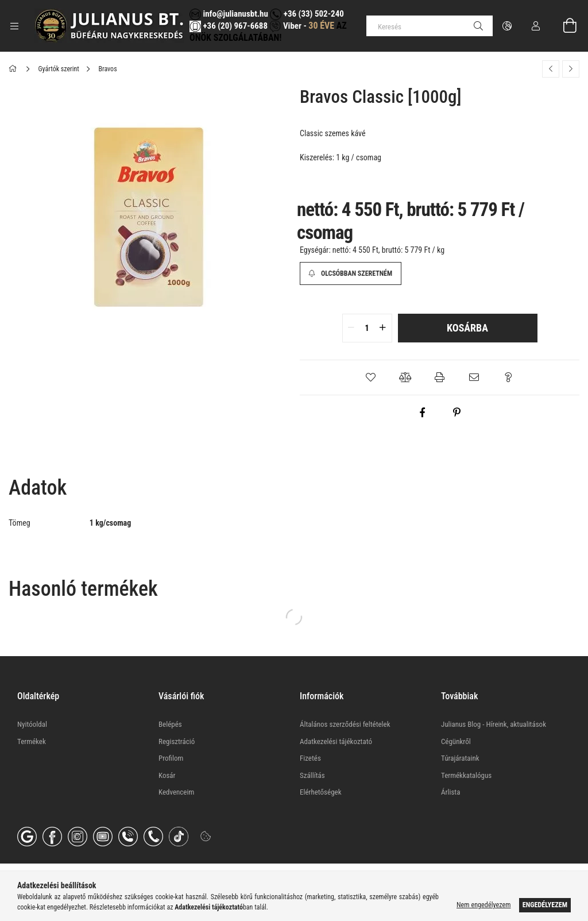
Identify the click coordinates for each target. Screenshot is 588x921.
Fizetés (310, 758)
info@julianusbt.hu (229, 14)
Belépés (170, 724)
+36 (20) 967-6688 (234, 26)
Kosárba (467, 328)
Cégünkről (456, 741)
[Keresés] (430, 26)
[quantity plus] (383, 328)
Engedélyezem (545, 905)
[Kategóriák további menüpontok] (14, 26)
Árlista (450, 792)
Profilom (171, 758)
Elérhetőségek (321, 792)
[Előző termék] (551, 69)
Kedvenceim (176, 792)
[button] (371, 377)
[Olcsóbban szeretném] (351, 273)
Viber (285, 26)
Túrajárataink (460, 758)
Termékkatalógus (466, 775)
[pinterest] (457, 413)
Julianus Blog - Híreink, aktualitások (494, 724)
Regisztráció (177, 741)
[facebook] (423, 413)
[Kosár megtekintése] (563, 26)
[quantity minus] (351, 328)
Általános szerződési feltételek (345, 724)
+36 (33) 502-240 (307, 14)
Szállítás (312, 775)
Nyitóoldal (32, 724)
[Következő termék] (571, 69)
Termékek (32, 741)
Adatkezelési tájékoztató (336, 741)
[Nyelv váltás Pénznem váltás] (507, 26)
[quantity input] (367, 328)
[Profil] (536, 26)
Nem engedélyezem (483, 905)
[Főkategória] (15, 69)
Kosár (167, 775)
